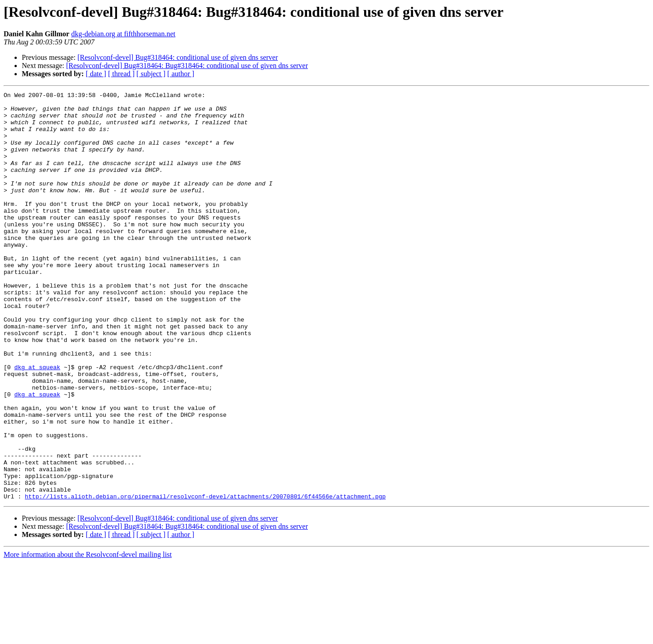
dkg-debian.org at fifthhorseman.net (123, 34)
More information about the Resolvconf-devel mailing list (88, 636)
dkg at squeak (37, 423)
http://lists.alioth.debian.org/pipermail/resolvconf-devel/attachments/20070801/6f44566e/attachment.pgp (205, 578)
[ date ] (96, 74)
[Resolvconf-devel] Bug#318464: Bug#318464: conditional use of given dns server (187, 66)
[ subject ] (151, 74)
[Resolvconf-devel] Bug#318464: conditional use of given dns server (178, 57)
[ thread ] (121, 74)
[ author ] (181, 74)
